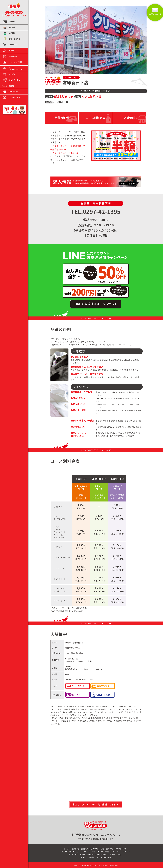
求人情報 (12, 33)
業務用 (11, 86)
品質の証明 (62, 118)
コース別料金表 (95, 118)
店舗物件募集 (14, 92)
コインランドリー (15, 80)
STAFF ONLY (106, 857)
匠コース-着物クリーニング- (109, 852)
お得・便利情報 (15, 39)
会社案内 (12, 27)
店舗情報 (129, 118)
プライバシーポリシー (89, 857)
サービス (12, 74)
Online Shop (14, 45)
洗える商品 (13, 56)
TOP (67, 849)
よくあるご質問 (15, 97)
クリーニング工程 (15, 62)
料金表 (11, 50)
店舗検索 (12, 22)
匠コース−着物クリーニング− (16, 69)
